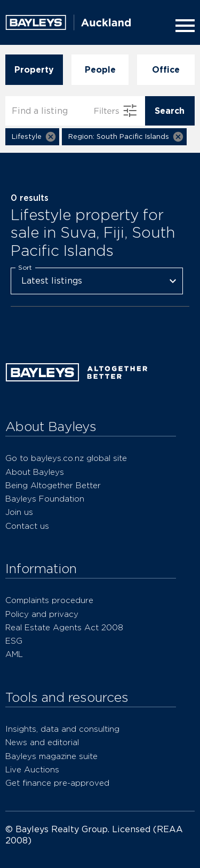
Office (166, 70)
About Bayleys (35, 472)
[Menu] (183, 26)
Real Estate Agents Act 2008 (64, 627)
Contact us (27, 526)
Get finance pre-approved (57, 783)
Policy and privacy (42, 614)
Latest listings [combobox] (52, 281)
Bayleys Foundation (45, 499)
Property (34, 70)
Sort (25, 267)
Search (170, 111)
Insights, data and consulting (62, 729)
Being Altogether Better (53, 485)
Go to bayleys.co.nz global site (66, 458)
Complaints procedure (49, 600)
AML (14, 654)
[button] (32, 137)
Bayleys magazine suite (51, 756)
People (100, 70)
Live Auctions (32, 769)
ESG (14, 641)
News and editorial (42, 742)
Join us (19, 512)
